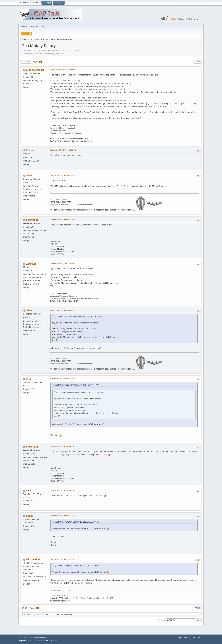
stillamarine (33, 559)
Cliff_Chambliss (35, 70)
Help (179, 638)
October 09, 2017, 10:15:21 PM (62, 264)
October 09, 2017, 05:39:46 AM (62, 175)
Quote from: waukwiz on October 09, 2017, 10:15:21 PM (78, 316)
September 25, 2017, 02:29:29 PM (63, 150)
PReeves (31, 150)
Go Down (26, 62)
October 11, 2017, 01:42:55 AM (62, 447)
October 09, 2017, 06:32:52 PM (62, 220)
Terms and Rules (189, 638)
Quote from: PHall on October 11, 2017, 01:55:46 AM (77, 522)
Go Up (24, 608)
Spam (29, 516)
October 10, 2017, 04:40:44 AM (62, 310)
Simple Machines (39, 638)
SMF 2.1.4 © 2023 (25, 638)
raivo (29, 175)
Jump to (161, 620)
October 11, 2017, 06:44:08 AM (62, 516)
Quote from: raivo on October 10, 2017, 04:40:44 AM (77, 385)
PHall (29, 379)
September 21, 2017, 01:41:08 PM (63, 70)
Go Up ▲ (200, 638)
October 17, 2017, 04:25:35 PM (62, 559)
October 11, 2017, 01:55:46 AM (62, 491)
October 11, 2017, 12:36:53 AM (62, 379)
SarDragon (32, 220)
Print (197, 62)
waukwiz (31, 264)
